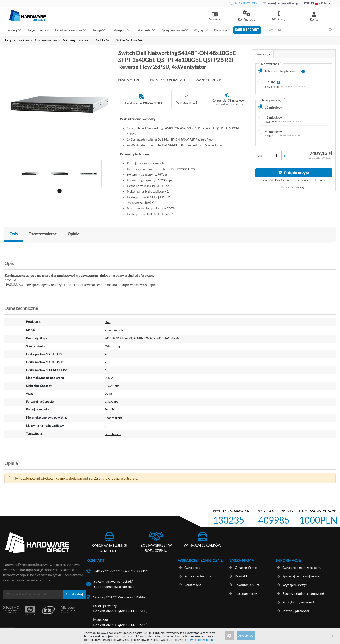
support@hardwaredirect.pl (115, 586)
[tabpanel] (30, 174)
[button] (247, 16)
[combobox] (300, 30)
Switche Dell (103, 40)
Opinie (73, 234)
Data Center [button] (144, 30)
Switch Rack (113, 434)
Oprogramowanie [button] (173, 30)
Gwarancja (263, 54)
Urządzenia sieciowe (17, 40)
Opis (14, 234)
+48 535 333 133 (135, 571)
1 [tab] (59, 190)
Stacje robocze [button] (36, 30)
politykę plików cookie (200, 640)
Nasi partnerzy (246, 593)
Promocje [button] (221, 30)
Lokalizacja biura (247, 585)
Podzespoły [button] (118, 30)
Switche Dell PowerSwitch (131, 40)
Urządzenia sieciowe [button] (69, 30)
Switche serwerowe (46, 40)
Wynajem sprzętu (295, 585)
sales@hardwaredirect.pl (281, 3)
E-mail (322, 180)
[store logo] (27, 15)
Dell (108, 322)
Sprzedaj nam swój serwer (302, 576)
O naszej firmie (246, 567)
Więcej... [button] (199, 30)
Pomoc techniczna (198, 576)
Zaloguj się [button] (102, 478)
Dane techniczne (43, 234)
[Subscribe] (74, 595)
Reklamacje (193, 585)
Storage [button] (97, 30)
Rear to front (113, 418)
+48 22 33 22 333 (243, 3)
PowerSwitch (114, 330)
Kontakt (241, 576)
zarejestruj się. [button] (127, 478)
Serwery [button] (12, 30)
